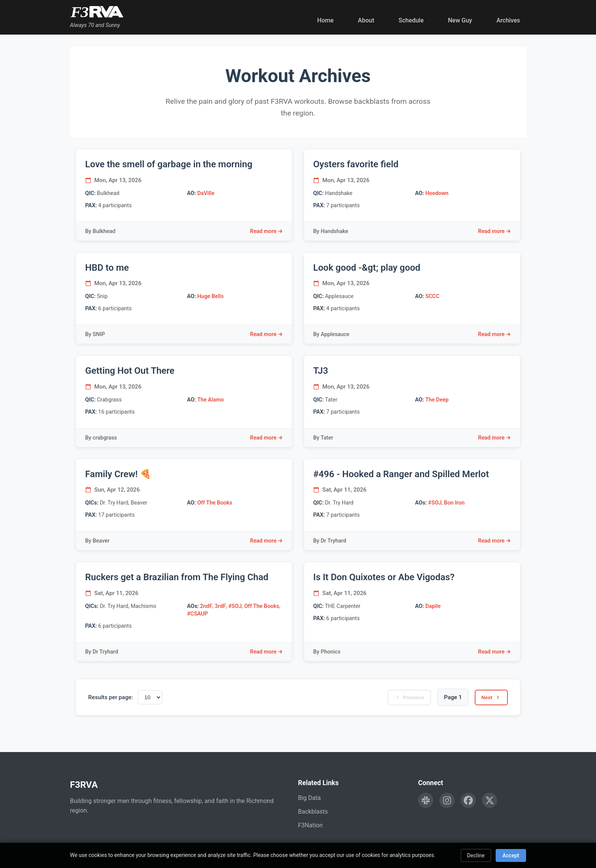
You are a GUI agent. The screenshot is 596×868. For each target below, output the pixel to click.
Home (326, 20)
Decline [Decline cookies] (476, 855)
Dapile (433, 606)
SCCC (432, 296)
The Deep (437, 400)
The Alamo (211, 400)
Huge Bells (210, 296)
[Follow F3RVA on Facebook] (468, 800)
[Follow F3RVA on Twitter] (490, 800)
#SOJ (435, 503)
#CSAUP (197, 614)
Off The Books (215, 503)
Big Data (309, 798)
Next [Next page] (489, 697)
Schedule (411, 20)
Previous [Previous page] (401, 697)
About (366, 20)
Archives (508, 20)
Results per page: (111, 697)
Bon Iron (454, 503)
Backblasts (313, 812)
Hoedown (437, 193)
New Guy (460, 20)
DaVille (206, 193)
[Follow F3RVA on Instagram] (447, 800)
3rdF (220, 606)
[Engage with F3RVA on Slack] (426, 800)
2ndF (206, 606)
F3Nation (310, 825)
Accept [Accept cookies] (511, 855)
